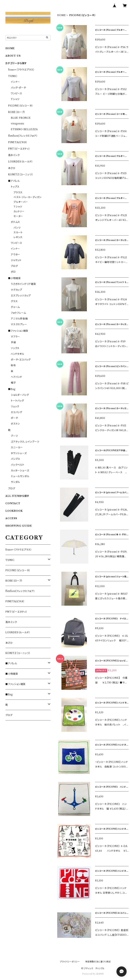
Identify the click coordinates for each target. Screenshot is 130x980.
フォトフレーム (18, 313)
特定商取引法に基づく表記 (98, 962)
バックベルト (18, 465)
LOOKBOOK (14, 511)
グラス (14, 301)
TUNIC (13, 76)
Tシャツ (15, 99)
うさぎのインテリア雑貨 (23, 284)
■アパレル (14, 181)
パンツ (17, 228)
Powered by (93, 974)
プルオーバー (21, 202)
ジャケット (16, 260)
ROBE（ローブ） (17, 112)
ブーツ (14, 436)
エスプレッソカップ (21, 296)
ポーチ (14, 418)
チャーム (15, 307)
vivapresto (18, 124)
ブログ (14, 266)
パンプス (15, 459)
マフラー (15, 337)
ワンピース (17, 93)
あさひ (12, 168)
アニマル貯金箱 (19, 319)
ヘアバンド (17, 377)
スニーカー (17, 447)
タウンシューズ (19, 453)
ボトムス (15, 222)
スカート (18, 232)
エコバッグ (17, 412)
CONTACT (13, 503)
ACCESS (11, 518)
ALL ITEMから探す (17, 496)
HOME (62, 15)
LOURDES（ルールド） (20, 162)
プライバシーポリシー (70, 962)
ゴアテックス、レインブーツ (25, 442)
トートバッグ (17, 401)
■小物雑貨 (14, 278)
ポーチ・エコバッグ (21, 360)
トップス (15, 187)
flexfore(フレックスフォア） (23, 136)
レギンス (18, 237)
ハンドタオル (18, 354)
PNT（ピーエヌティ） (19, 149)
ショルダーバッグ (20, 395)
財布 (13, 365)
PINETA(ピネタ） (18, 142)
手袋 (13, 342)
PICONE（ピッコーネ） (21, 106)
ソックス (15, 348)
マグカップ (17, 290)
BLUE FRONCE (21, 118)
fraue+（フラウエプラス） (21, 70)
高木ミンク (14, 155)
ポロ (13, 272)
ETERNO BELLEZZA (24, 129)
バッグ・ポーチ (18, 88)
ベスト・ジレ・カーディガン (27, 197)
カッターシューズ (20, 471)
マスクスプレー (19, 324)
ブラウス (18, 192)
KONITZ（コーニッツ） (21, 174)
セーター (18, 216)
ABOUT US (13, 56)
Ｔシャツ (18, 207)
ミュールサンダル (20, 476)
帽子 (13, 383)
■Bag (12, 389)
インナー (15, 82)
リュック (15, 406)
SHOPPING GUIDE (19, 526)
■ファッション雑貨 (18, 331)
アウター (15, 254)
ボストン (15, 424)
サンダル (15, 482)
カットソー (19, 211)
